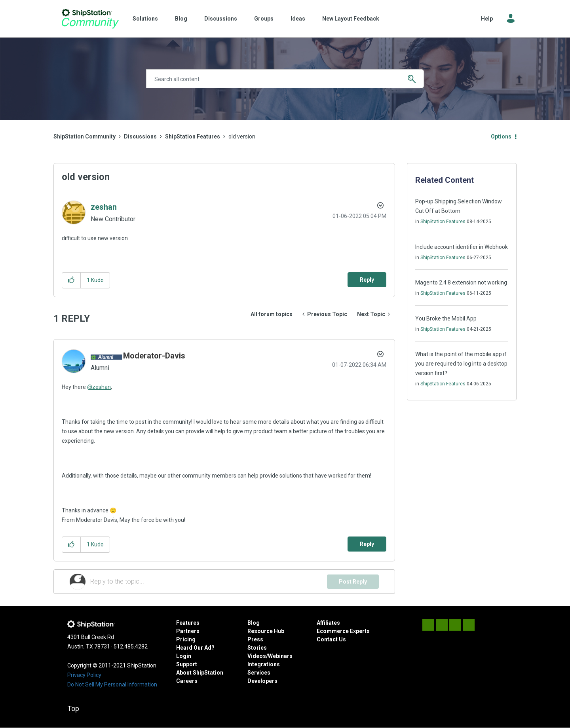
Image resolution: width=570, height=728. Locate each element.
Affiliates (328, 623)
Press (255, 639)
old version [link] (242, 136)
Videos (257, 656)
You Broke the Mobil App (446, 318)
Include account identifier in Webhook (462, 247)
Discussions (221, 19)
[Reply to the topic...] (209, 582)
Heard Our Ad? (195, 648)
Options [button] (501, 136)
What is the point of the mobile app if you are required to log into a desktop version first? (461, 364)
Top (73, 708)
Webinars (280, 656)
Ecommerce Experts (343, 631)
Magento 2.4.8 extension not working (461, 282)
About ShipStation (200, 673)
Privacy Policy (84, 675)
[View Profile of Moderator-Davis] (154, 356)
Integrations (264, 664)
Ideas (298, 19)
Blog (181, 19)
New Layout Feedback (351, 19)
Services (259, 673)
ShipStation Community (90, 19)
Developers (262, 681)
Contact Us (331, 639)
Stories (257, 648)
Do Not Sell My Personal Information (112, 684)
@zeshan (99, 387)
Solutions (145, 19)
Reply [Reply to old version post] (367, 280)
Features (188, 623)
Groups (264, 19)
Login (184, 656)
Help (487, 19)
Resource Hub (266, 631)
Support (187, 664)
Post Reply (353, 582)
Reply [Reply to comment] (367, 544)
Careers (187, 681)
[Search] (285, 79)
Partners (188, 631)
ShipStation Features (193, 136)
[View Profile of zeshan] (104, 207)
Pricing (186, 639)
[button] (71, 280)
